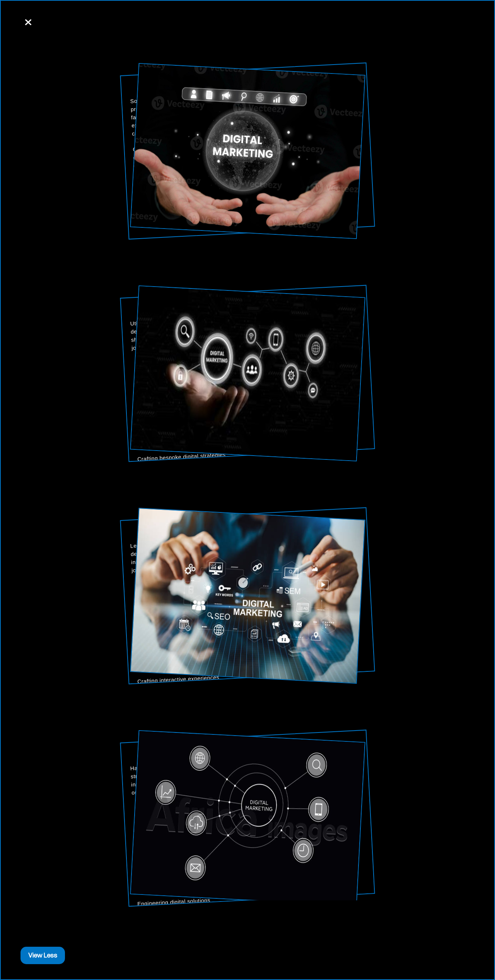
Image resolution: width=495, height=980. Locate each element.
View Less (43, 955)
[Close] (28, 23)
